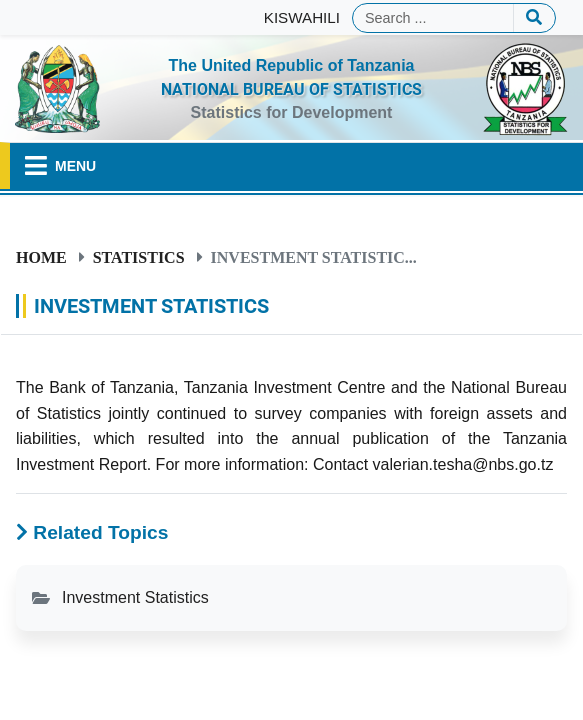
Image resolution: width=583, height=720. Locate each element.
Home (41, 257)
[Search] (433, 18)
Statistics (139, 257)
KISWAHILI (302, 17)
